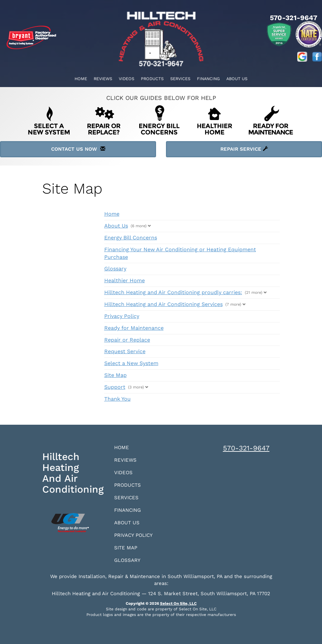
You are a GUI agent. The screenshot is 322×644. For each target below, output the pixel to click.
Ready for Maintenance (134, 328)
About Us (237, 79)
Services (180, 79)
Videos (127, 79)
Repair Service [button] (244, 149)
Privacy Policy (122, 316)
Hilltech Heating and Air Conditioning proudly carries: (173, 292)
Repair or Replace (127, 340)
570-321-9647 (246, 448)
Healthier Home (125, 280)
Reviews (103, 79)
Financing (208, 79)
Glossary (115, 269)
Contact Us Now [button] (78, 149)
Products (152, 79)
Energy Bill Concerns (131, 238)
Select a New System (131, 363)
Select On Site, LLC (178, 603)
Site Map (115, 375)
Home (81, 79)
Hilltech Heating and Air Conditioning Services (163, 304)
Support (115, 387)
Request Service (125, 351)
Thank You (117, 399)
